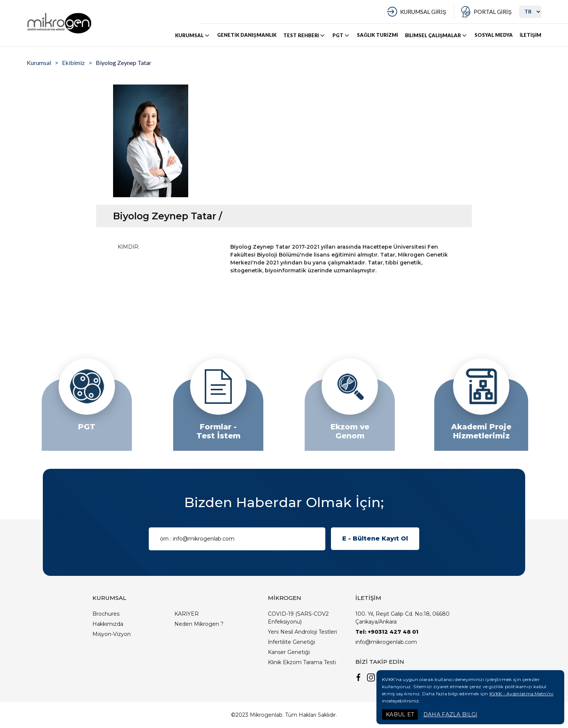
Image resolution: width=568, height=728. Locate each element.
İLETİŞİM (530, 35)
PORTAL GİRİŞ (493, 12)
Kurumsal (39, 63)
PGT (341, 35)
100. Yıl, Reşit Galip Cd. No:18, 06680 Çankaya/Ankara (403, 618)
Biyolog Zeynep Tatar (124, 63)
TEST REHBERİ (305, 35)
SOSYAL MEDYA (494, 35)
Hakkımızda (108, 624)
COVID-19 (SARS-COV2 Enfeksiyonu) (298, 618)
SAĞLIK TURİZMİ (377, 35)
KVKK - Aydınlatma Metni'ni (521, 694)
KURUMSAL (193, 35)
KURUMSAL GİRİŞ (423, 12)
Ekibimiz (73, 63)
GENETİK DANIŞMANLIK (247, 35)
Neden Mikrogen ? (199, 624)
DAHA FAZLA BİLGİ (450, 714)
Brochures (106, 614)
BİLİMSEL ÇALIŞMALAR (437, 35)
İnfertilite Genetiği (292, 642)
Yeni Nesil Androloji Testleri (302, 632)
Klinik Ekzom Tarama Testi (302, 662)
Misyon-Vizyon (112, 634)
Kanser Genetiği (289, 652)
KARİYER (187, 614)
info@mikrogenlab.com (386, 642)
